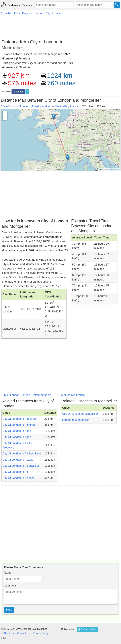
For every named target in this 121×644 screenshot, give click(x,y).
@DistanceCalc (87, 629)
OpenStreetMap (113, 169)
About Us (9, 633)
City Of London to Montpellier (80, 414)
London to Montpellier (75, 420)
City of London (10, 106)
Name (8, 573)
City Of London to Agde (17, 431)
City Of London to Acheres (19, 425)
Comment (10, 586)
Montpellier (61, 106)
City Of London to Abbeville (19, 419)
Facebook (18, 92)
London (25, 106)
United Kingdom (41, 106)
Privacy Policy (41, 633)
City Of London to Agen (17, 437)
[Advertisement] (60, 26)
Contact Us (23, 633)
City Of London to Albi (16, 472)
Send (9, 610)
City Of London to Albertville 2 (21, 466)
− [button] (5, 118)
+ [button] (5, 114)
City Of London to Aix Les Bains (22, 454)
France (74, 106)
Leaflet (102, 169)
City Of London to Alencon (19, 478)
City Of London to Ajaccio (18, 460)
